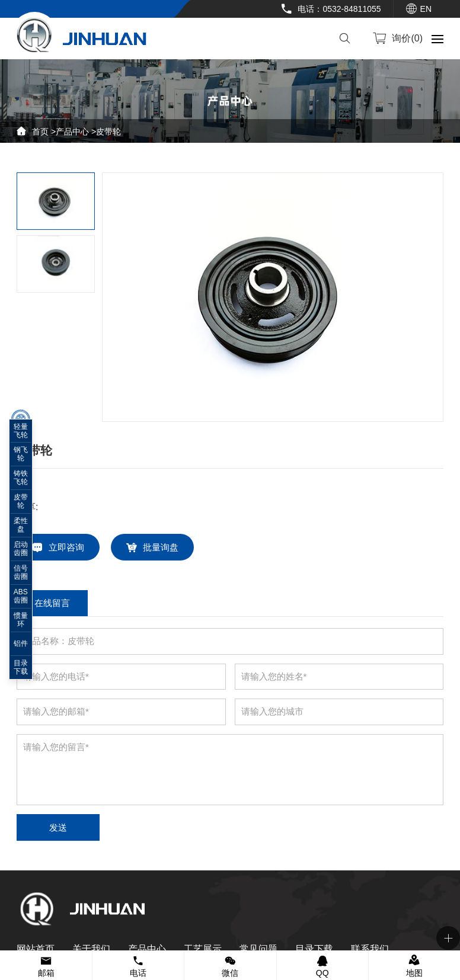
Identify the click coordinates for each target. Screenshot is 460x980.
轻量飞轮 (21, 431)
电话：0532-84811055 (339, 9)
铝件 (21, 643)
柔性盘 (21, 525)
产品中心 (72, 132)
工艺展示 (203, 949)
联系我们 (370, 949)
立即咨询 (66, 547)
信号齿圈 (21, 572)
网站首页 (36, 949)
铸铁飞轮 (21, 478)
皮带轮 (108, 132)
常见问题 (258, 949)
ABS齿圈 (21, 596)
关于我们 (91, 949)
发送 (58, 827)
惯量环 (21, 620)
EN (426, 9)
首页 (40, 132)
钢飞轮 (21, 454)
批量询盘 (161, 547)
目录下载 (314, 949)
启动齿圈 (21, 549)
